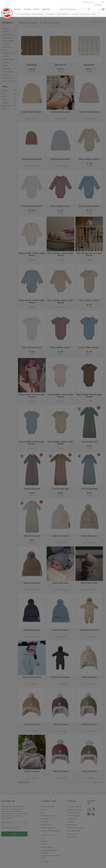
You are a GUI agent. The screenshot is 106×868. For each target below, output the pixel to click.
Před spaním (50, 14)
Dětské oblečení (63, 14)
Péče (94, 14)
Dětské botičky (38, 14)
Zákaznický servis (88, 2)
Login (103, 2)
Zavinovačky (85, 14)
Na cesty (75, 14)
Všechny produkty (23, 14)
